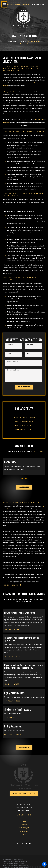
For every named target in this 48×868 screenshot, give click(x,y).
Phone (9, 359)
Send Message (24, 393)
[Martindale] (30, 855)
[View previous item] (22, 485)
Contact (24, 846)
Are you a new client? (13, 367)
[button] (44, 864)
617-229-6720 (38, 5)
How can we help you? (13, 376)
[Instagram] (18, 855)
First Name (10, 350)
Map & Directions (24, 826)
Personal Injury (24, 839)
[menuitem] (24, 424)
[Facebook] (22, 855)
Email (28, 359)
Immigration (24, 843)
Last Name (30, 350)
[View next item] (26, 485)
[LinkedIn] (26, 855)
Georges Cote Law (10, 93)
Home (24, 833)
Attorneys (24, 836)
